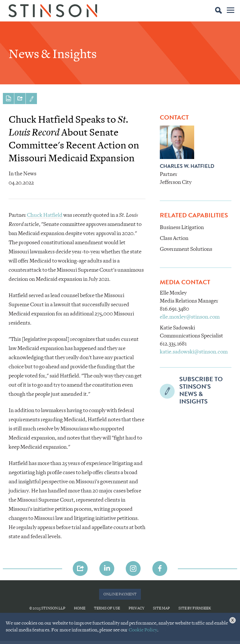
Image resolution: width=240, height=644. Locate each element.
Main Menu (231, 11)
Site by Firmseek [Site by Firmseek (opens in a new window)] (195, 608)
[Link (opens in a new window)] (107, 569)
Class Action (174, 238)
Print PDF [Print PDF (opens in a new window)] (8, 99)
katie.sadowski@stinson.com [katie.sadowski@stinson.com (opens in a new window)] (194, 352)
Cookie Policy (143, 630)
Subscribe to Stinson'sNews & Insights (31, 99)
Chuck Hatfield (45, 215)
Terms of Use (107, 608)
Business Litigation (182, 227)
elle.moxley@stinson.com (190, 317)
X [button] (232, 620)
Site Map (161, 608)
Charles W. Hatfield (187, 167)
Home (80, 608)
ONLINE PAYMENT (120, 594)
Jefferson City (176, 182)
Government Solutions (186, 249)
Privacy (136, 608)
